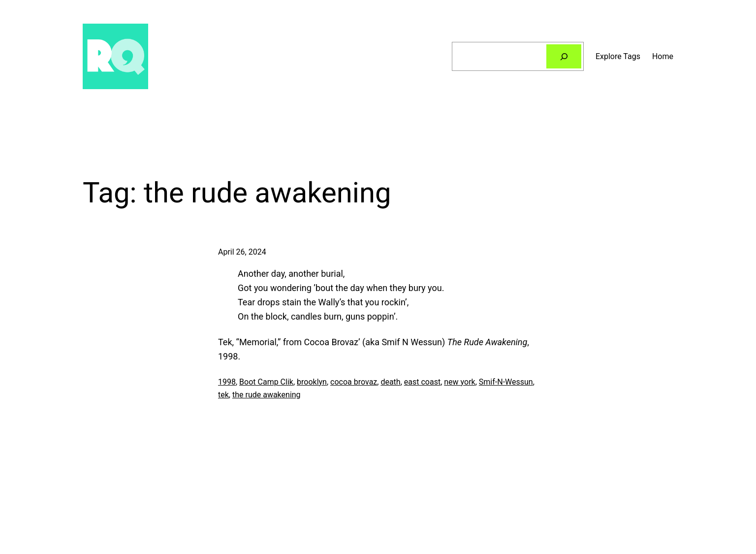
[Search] (564, 56)
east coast (422, 382)
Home (663, 56)
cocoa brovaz (354, 382)
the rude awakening (267, 395)
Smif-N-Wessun (506, 382)
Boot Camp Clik (266, 382)
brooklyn (312, 382)
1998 (227, 382)
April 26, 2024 (242, 252)
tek (223, 395)
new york (459, 382)
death (390, 382)
